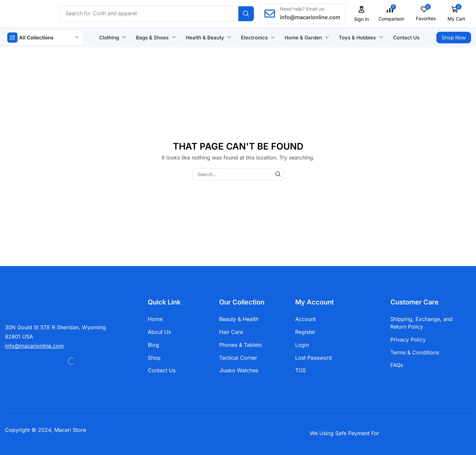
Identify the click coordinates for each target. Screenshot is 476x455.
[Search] (247, 14)
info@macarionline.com (311, 17)
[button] (362, 14)
